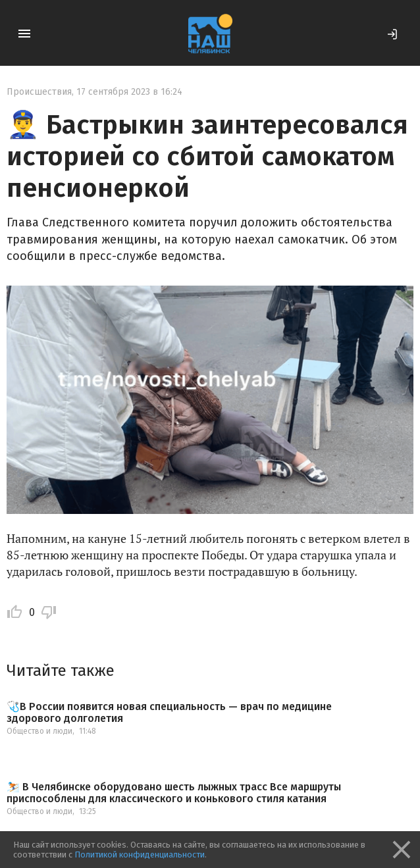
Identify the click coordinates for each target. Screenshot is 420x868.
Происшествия (39, 92)
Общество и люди (39, 731)
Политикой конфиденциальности (140, 855)
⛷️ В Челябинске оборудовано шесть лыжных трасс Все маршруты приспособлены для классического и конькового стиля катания (174, 793)
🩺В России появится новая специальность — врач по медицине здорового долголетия (169, 712)
